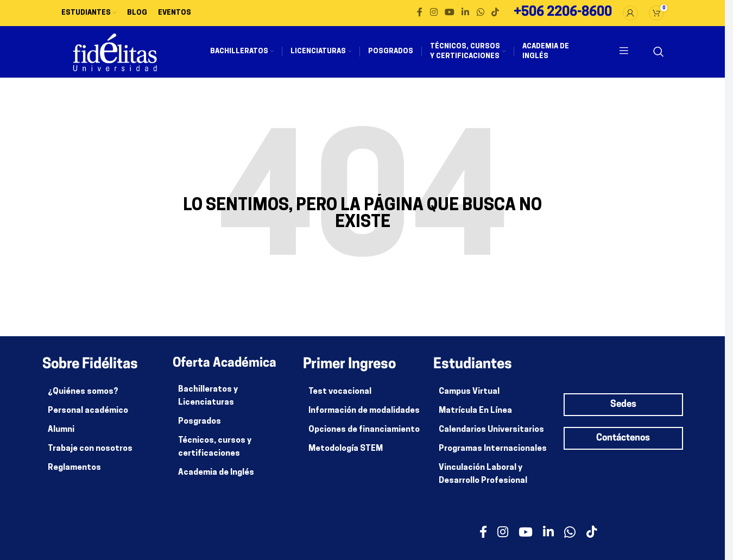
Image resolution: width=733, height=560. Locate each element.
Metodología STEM (346, 455)
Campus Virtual (469, 398)
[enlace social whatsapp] (480, 14)
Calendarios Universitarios (491, 436)
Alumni (61, 436)
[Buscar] (659, 55)
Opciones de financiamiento (364, 436)
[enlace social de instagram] (434, 14)
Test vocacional (340, 398)
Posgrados (200, 428)
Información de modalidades (364, 417)
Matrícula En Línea (475, 417)
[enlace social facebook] (420, 14)
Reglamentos (74, 474)
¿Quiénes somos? (83, 398)
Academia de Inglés (216, 479)
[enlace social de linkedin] (466, 14)
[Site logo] (121, 56)
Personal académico (88, 417)
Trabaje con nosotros (90, 455)
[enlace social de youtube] (449, 14)
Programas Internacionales (493, 455)
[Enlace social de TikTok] (495, 14)
